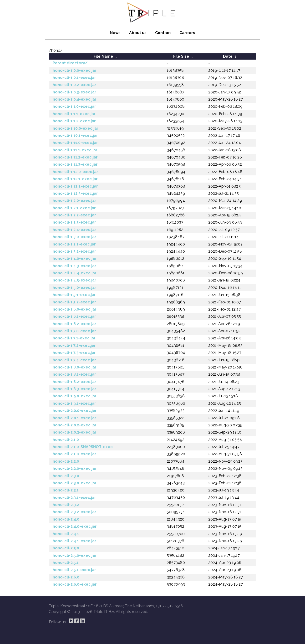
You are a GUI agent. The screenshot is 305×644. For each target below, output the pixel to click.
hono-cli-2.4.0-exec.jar (75, 526)
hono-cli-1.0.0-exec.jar (75, 70)
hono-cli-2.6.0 (66, 577)
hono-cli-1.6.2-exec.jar (74, 324)
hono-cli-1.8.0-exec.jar (75, 367)
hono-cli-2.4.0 (66, 519)
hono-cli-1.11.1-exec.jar (75, 150)
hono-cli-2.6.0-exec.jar (75, 584)
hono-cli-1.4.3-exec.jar (74, 266)
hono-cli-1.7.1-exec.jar (74, 338)
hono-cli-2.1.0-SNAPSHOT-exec (83, 447)
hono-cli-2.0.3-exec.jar (75, 432)
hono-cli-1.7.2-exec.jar (74, 345)
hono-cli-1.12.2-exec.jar (75, 186)
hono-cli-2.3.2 (66, 505)
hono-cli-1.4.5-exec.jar (74, 280)
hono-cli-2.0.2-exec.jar (75, 425)
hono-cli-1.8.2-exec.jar (74, 382)
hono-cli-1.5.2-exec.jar (74, 302)
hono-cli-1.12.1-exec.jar (75, 179)
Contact (163, 33)
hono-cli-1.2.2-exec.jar (74, 215)
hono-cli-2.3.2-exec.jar (74, 512)
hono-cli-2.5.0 (66, 548)
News (115, 33)
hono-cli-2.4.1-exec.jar (74, 541)
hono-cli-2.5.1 (66, 563)
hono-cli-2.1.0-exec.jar (74, 454)
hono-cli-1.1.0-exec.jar (74, 106)
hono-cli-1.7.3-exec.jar (74, 353)
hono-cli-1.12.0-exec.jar (75, 172)
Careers (187, 33)
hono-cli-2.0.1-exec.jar (74, 418)
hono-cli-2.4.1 (66, 534)
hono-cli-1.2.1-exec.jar (74, 208)
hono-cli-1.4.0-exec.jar (75, 258)
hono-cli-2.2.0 (66, 461)
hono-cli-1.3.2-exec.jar (74, 251)
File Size (181, 56)
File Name (103, 56)
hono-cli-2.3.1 (66, 490)
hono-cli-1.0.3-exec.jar (74, 92)
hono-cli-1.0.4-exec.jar (75, 99)
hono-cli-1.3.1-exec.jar (74, 244)
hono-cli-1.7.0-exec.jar (74, 331)
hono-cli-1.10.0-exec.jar (76, 128)
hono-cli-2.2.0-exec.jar (75, 468)
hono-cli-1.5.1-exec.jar (74, 295)
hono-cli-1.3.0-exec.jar (74, 237)
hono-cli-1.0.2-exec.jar (74, 85)
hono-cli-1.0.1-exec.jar (74, 78)
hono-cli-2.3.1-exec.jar (74, 498)
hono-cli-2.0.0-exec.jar (75, 411)
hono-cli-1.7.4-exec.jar (74, 360)
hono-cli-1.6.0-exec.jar (75, 309)
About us (138, 33)
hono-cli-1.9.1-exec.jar (74, 403)
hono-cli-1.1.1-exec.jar (74, 114)
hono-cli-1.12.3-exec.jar (75, 193)
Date (228, 56)
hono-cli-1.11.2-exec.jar (75, 157)
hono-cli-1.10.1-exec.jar (75, 135)
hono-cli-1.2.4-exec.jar (74, 230)
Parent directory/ (70, 63)
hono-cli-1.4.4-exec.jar (75, 273)
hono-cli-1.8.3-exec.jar (74, 389)
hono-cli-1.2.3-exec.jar (74, 222)
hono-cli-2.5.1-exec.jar (74, 570)
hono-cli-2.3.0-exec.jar (75, 483)
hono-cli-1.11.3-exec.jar (75, 164)
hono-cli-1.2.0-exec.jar (74, 201)
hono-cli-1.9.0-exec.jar (75, 396)
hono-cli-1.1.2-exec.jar (74, 121)
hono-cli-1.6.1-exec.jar (74, 316)
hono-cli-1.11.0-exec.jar (75, 143)
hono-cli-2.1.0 (66, 440)
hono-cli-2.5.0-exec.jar (75, 555)
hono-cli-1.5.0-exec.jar (74, 288)
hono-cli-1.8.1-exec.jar (74, 374)
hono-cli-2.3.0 (66, 476)
